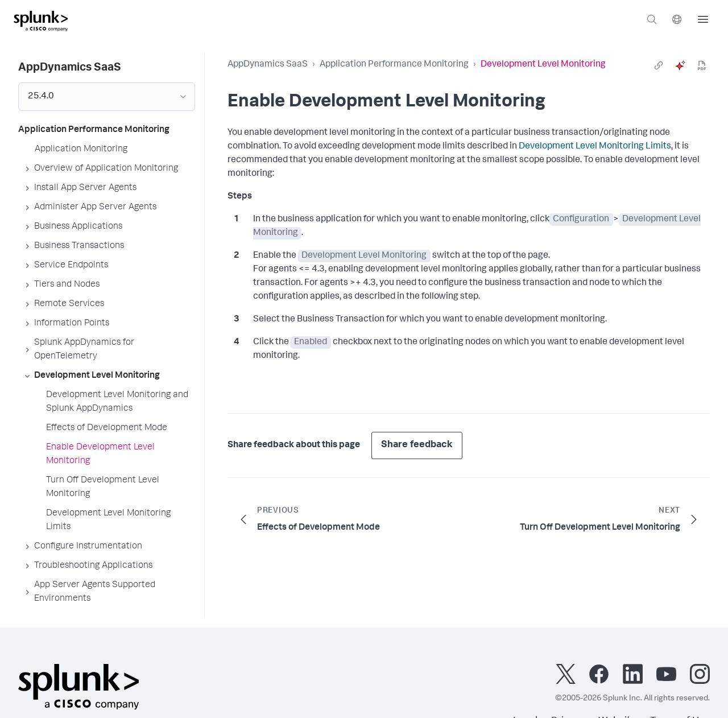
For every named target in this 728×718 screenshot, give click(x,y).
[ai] (680, 65)
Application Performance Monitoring (394, 65)
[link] (659, 65)
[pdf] (702, 65)
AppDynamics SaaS (268, 65)
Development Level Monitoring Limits (595, 147)
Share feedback (417, 445)
